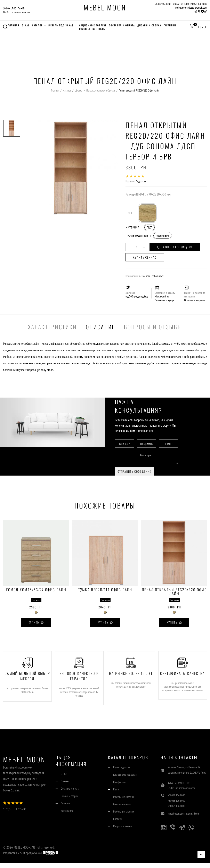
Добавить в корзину (175, 247)
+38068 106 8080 (162, 4)
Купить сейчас (145, 257)
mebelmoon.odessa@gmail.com (191, 8)
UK (205, 27)
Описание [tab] (100, 327)
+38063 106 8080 (180, 4)
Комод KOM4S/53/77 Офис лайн (36, 590)
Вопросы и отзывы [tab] (153, 327)
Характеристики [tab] (52, 327)
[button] (191, 27)
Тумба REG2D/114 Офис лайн (105, 590)
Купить (36, 622)
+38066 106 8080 (198, 4)
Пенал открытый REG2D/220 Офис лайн (174, 591)
